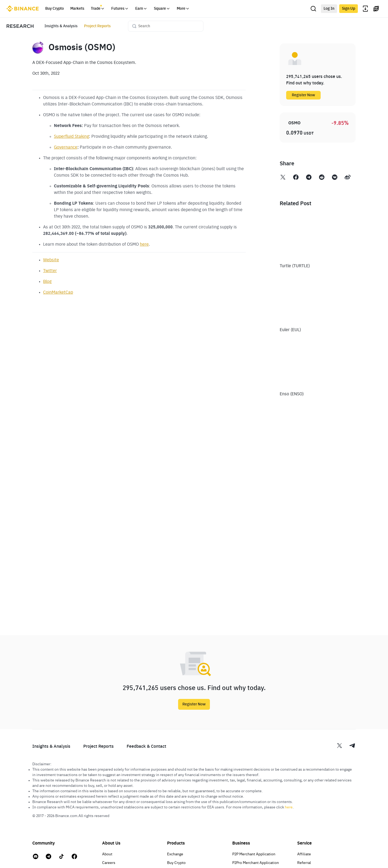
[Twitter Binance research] (343, 747)
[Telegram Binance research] (352, 747)
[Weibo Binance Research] (348, 178)
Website (51, 260)
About (107, 854)
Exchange (175, 854)
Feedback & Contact (146, 747)
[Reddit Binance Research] (322, 178)
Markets (77, 9)
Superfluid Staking (71, 137)
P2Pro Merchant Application (256, 863)
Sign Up (349, 9)
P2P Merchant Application (254, 854)
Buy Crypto (55, 9)
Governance (66, 147)
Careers (109, 863)
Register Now (303, 95)
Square (162, 9)
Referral (304, 863)
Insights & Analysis (61, 26)
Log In (329, 9)
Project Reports (97, 26)
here (144, 245)
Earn (141, 9)
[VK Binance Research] (335, 178)
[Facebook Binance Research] (296, 178)
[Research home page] (20, 26)
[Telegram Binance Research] (309, 178)
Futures (120, 9)
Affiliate (304, 854)
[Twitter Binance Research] (283, 178)
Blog (47, 282)
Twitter (50, 271)
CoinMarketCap (58, 293)
